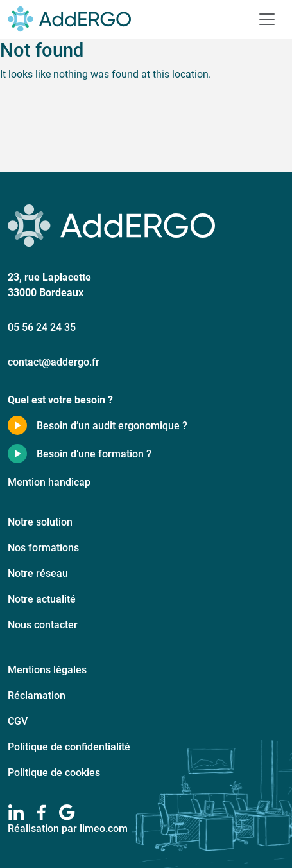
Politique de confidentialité (69, 746)
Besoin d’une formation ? (94, 453)
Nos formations (43, 547)
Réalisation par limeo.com (68, 828)
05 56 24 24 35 (42, 327)
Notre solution (40, 521)
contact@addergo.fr (54, 361)
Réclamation (37, 695)
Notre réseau (38, 573)
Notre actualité (42, 598)
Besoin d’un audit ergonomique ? (112, 425)
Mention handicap (49, 482)
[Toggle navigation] (267, 19)
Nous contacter (43, 624)
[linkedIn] (16, 812)
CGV (18, 721)
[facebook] (41, 812)
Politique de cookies (54, 772)
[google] (67, 812)
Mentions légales (47, 669)
